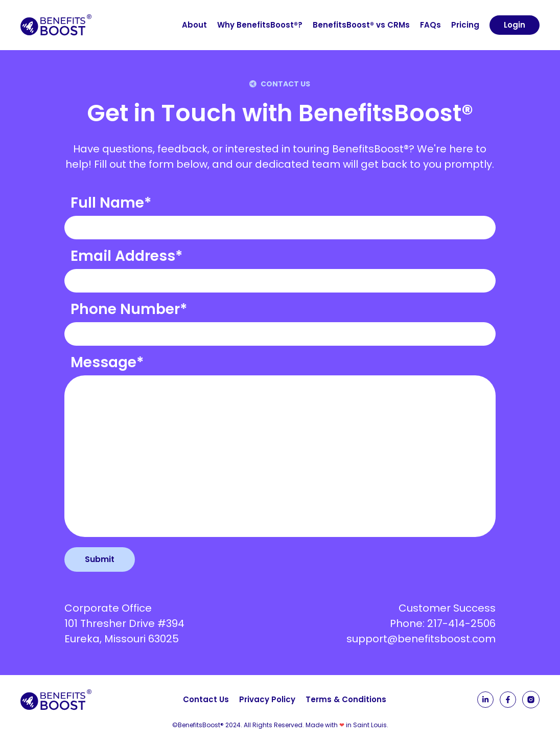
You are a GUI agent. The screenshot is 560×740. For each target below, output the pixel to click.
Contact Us (206, 699)
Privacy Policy (267, 699)
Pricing (465, 25)
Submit (100, 559)
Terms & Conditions (346, 699)
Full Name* (111, 203)
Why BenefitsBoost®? (260, 25)
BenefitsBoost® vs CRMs (361, 25)
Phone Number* (129, 309)
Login (515, 25)
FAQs (430, 25)
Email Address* (127, 256)
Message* (107, 362)
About (194, 25)
